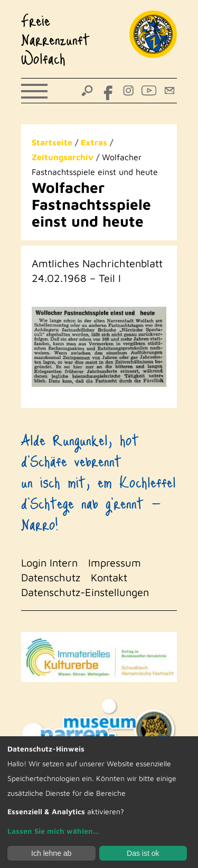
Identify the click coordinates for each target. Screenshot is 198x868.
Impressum (115, 563)
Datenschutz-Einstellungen (85, 592)
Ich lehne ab (51, 853)
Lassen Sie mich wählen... (53, 831)
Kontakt (109, 577)
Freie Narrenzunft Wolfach (55, 39)
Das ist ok (143, 853)
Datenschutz (51, 577)
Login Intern (49, 563)
